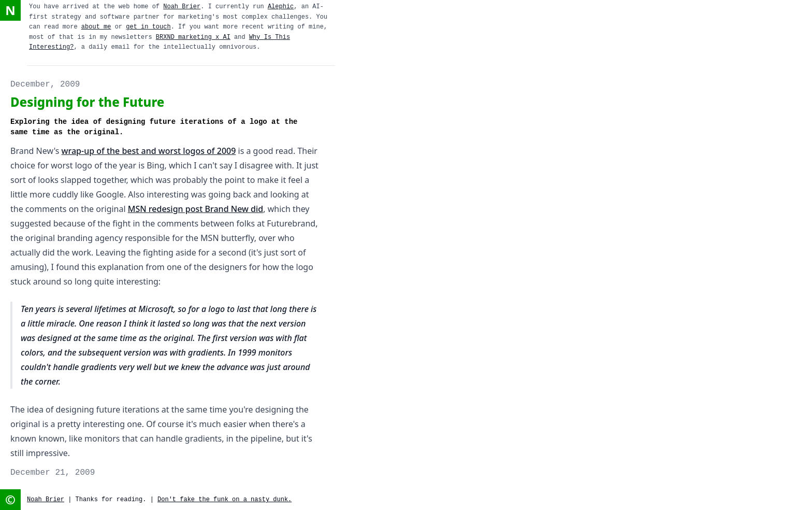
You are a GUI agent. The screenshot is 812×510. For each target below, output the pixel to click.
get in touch (148, 27)
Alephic (281, 7)
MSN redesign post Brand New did (195, 209)
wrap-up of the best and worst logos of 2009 (149, 151)
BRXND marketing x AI (193, 37)
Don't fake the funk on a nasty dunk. (224, 500)
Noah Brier (182, 7)
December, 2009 (45, 84)
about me (96, 27)
